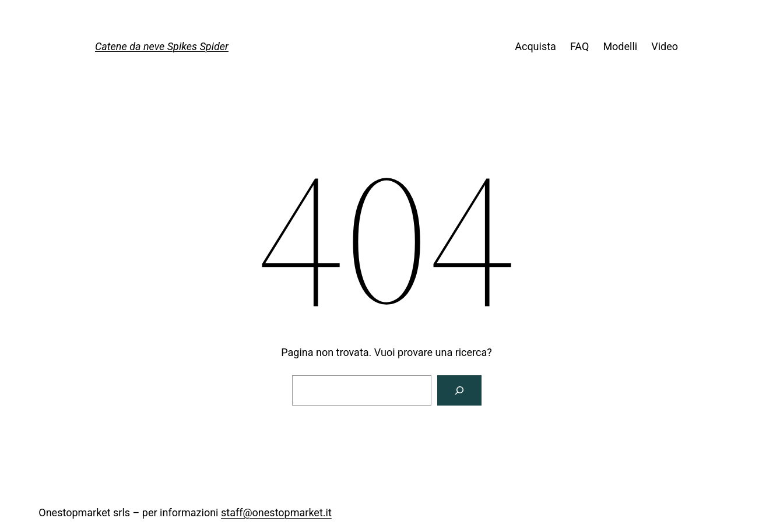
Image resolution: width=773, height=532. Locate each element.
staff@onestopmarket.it (276, 512)
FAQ (579, 46)
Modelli (620, 46)
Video (665, 46)
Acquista (535, 46)
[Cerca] (459, 390)
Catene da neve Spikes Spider (162, 46)
